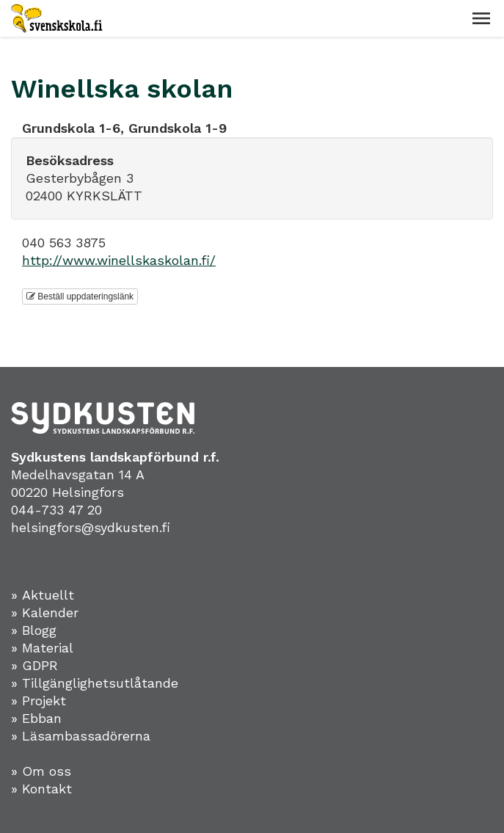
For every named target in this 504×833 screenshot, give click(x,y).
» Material (42, 648)
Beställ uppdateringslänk (80, 297)
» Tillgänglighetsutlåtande (95, 683)
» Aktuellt (43, 595)
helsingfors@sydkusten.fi (91, 527)
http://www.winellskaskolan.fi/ (119, 260)
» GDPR (34, 665)
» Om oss (41, 771)
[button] (481, 18)
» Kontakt (41, 789)
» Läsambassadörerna (81, 736)
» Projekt (39, 701)
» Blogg (34, 630)
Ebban (42, 718)
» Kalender (45, 612)
